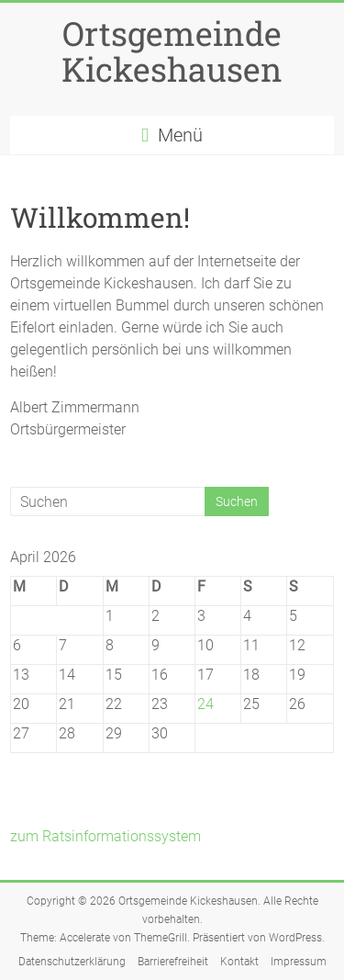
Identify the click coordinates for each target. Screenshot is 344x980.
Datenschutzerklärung (72, 962)
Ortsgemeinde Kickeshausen (172, 51)
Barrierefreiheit (173, 962)
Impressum (299, 962)
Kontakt (239, 962)
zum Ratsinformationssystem (105, 836)
